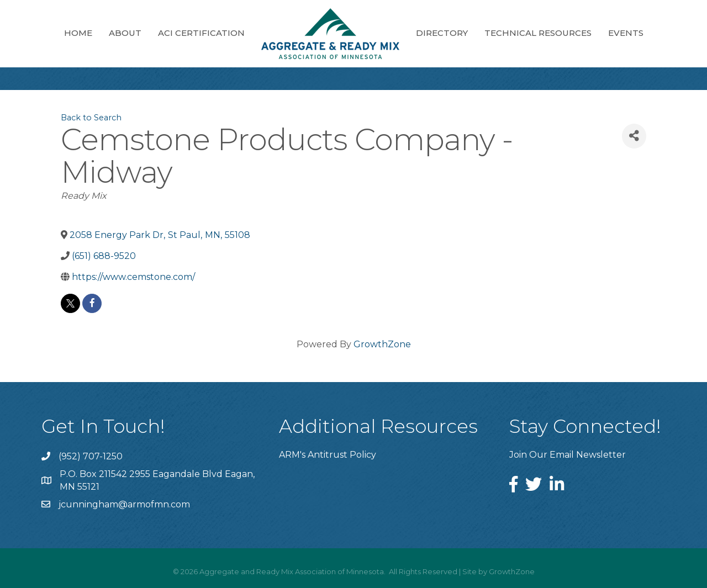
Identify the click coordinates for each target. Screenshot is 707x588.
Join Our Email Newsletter (568, 455)
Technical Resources (538, 33)
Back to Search (91, 118)
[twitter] (70, 303)
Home (78, 33)
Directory (442, 33)
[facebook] (92, 303)
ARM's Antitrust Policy (328, 455)
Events (626, 33)
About (125, 33)
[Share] (634, 136)
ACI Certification (201, 33)
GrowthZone (382, 344)
